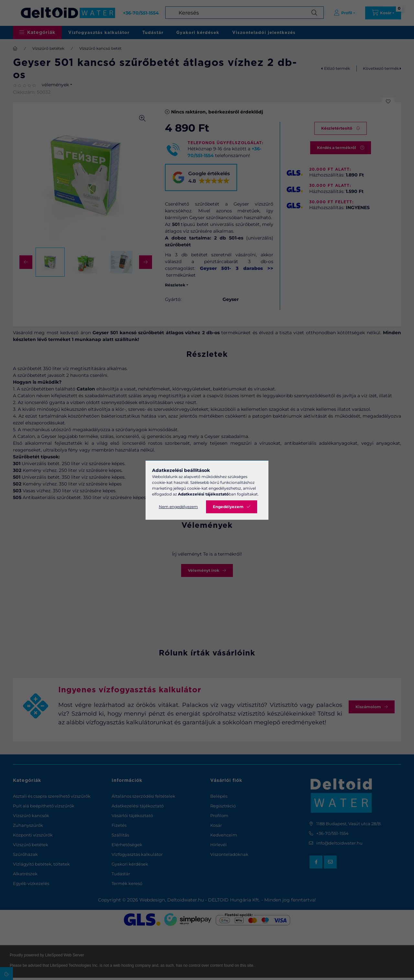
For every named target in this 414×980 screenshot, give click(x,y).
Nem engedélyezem (178, 507)
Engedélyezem (228, 507)
